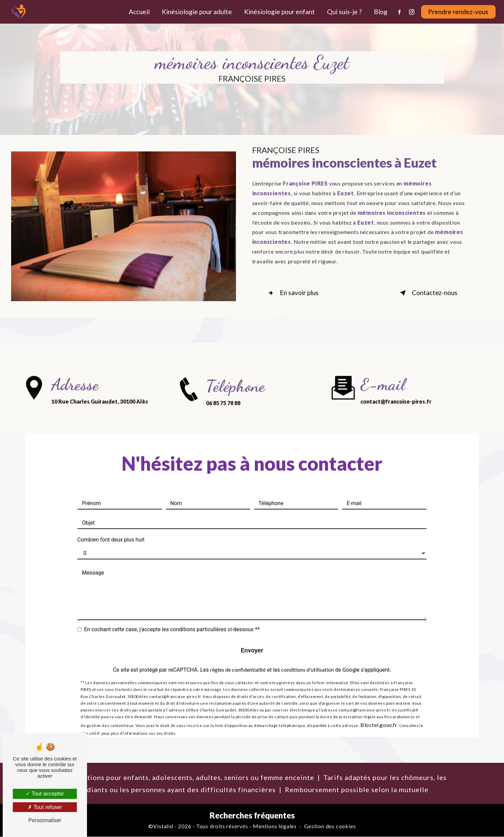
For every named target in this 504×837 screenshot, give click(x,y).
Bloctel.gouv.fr (379, 715)
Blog (380, 12)
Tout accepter (45, 794)
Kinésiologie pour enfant (279, 12)
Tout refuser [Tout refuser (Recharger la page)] (45, 807)
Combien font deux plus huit (111, 529)
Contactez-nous (426, 293)
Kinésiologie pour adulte (197, 12)
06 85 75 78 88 (223, 413)
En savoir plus (293, 293)
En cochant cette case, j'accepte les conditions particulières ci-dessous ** (172, 619)
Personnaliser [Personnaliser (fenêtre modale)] (45, 820)
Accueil (139, 12)
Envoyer (252, 640)
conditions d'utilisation (307, 660)
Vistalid (163, 827)
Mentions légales (275, 827)
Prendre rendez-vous (458, 12)
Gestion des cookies (330, 827)
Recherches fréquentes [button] (252, 816)
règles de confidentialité (238, 660)
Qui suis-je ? (344, 12)
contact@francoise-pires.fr (396, 391)
